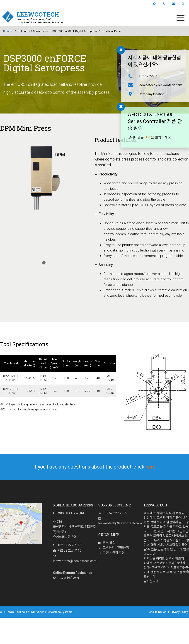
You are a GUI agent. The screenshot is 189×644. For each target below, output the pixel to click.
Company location (152, 94)
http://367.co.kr (66, 577)
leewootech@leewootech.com (158, 85)
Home (8, 31)
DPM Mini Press (111, 31)
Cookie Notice (158, 612)
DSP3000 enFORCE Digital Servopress (75, 31)
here (150, 467)
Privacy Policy (179, 612)
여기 (148, 137)
